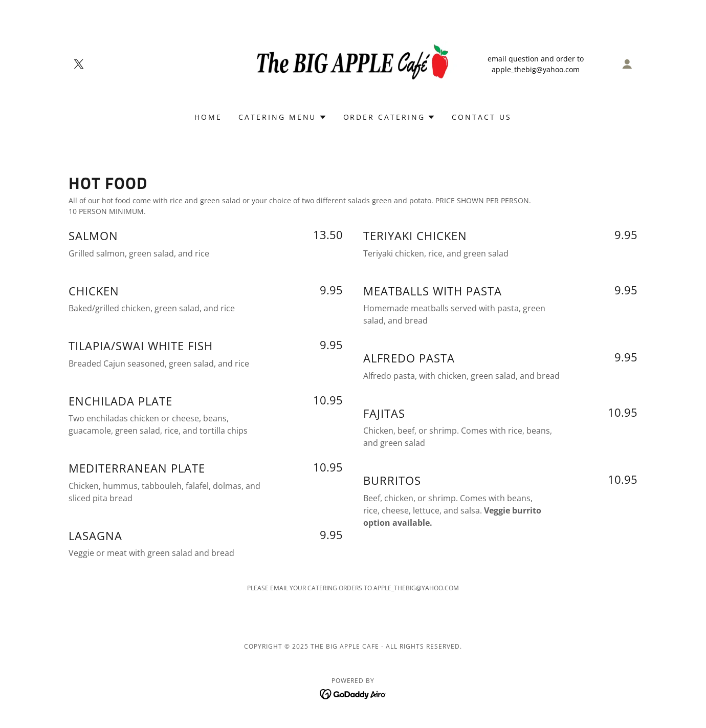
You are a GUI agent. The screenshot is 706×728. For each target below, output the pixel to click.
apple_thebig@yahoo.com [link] (536, 69)
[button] (627, 64)
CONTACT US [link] (482, 117)
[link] (79, 64)
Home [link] (208, 117)
